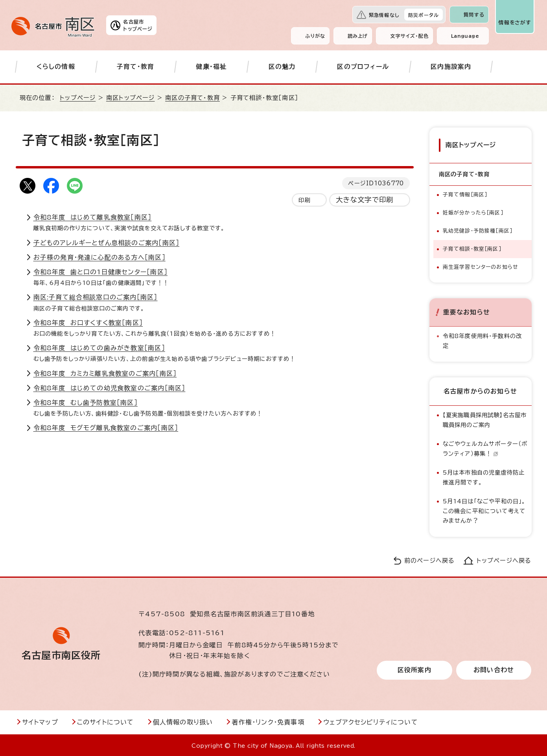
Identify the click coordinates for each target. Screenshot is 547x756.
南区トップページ (131, 98)
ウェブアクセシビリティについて (371, 721)
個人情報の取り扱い (183, 721)
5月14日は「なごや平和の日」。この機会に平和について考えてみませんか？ (484, 510)
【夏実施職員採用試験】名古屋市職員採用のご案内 (485, 419)
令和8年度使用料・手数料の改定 (483, 339)
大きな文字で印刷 (365, 200)
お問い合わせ (494, 669)
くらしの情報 (56, 67)
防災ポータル (424, 15)
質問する (474, 15)
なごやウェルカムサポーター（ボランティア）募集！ (485, 447)
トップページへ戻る (504, 559)
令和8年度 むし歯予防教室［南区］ (86, 403)
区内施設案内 (451, 67)
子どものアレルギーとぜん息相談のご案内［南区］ (107, 243)
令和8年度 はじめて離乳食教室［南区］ (93, 217)
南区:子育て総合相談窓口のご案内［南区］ (96, 297)
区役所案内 (414, 669)
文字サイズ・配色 (409, 36)
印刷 (304, 200)
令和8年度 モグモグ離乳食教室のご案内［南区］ (106, 428)
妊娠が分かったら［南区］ (473, 212)
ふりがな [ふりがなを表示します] (315, 36)
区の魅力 (282, 67)
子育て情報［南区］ (465, 193)
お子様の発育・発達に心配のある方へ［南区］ (99, 257)
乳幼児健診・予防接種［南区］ (478, 230)
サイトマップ (40, 721)
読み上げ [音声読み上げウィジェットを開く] (358, 36)
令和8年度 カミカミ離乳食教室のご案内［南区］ (105, 373)
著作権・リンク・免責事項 (268, 721)
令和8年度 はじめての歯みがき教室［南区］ (99, 348)
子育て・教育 (135, 67)
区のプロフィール (363, 67)
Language (465, 36)
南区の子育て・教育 (192, 98)
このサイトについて (106, 721)
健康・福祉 (211, 67)
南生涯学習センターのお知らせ (481, 266)
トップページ (78, 98)
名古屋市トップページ (138, 25)
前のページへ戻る (430, 559)
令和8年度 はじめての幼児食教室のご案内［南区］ (110, 388)
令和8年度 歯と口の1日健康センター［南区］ (100, 272)
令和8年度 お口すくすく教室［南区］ (88, 323)
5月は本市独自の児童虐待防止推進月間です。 (484, 476)
